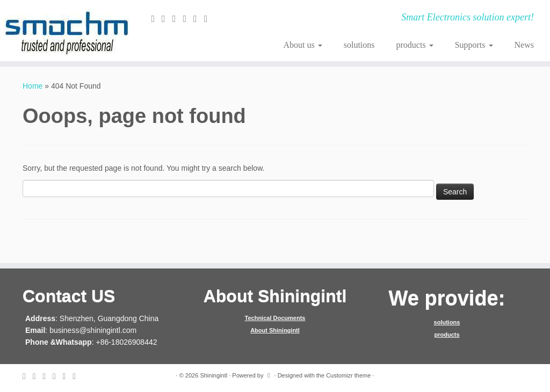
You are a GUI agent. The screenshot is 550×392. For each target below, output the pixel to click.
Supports (474, 45)
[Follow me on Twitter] (167, 19)
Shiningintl (214, 375)
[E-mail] (156, 19)
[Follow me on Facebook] (178, 19)
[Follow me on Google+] (188, 19)
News (524, 45)
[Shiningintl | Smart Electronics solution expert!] (64, 31)
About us (303, 45)
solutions (359, 45)
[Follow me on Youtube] (209, 19)
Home (32, 86)
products (415, 45)
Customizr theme (348, 375)
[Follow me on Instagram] (199, 19)
